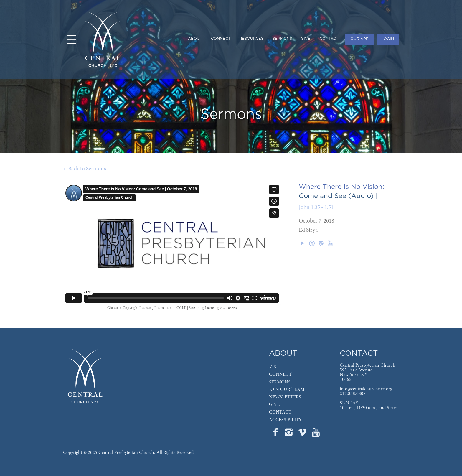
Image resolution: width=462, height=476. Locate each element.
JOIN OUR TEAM (287, 390)
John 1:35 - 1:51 (316, 208)
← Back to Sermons (85, 169)
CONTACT (280, 412)
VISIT (275, 367)
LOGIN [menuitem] (388, 39)
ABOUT (283, 354)
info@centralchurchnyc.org (366, 389)
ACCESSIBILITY (285, 420)
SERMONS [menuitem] (282, 39)
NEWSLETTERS (285, 397)
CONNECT (280, 375)
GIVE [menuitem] (306, 39)
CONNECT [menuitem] (221, 39)
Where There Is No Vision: (341, 187)
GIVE (274, 405)
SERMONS (280, 382)
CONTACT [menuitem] (329, 39)
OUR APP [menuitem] (359, 39)
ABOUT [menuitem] (195, 39)
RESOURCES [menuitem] (251, 39)
